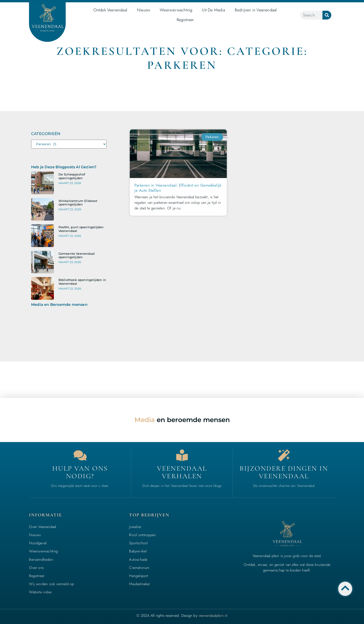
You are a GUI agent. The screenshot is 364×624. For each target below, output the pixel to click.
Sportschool (138, 543)
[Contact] (80, 455)
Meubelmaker (140, 584)
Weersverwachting (176, 10)
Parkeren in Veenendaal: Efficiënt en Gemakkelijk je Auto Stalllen (178, 188)
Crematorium (139, 568)
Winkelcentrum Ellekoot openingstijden (78, 203)
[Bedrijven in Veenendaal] (182, 455)
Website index (40, 592)
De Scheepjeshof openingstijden (72, 176)
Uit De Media (213, 10)
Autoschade (138, 560)
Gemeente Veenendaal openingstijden (77, 255)
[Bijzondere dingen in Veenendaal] (284, 455)
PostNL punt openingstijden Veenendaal (81, 229)
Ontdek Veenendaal (110, 10)
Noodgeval (38, 543)
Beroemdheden (41, 560)
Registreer (185, 20)
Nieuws (143, 10)
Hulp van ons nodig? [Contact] (80, 472)
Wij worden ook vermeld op (52, 584)
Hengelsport (139, 576)
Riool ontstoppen (142, 535)
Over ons (36, 568)
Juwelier (135, 527)
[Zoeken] (327, 15)
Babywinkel (138, 551)
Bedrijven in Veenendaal (256, 10)
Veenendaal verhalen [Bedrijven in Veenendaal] (182, 472)
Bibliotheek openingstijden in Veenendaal (82, 282)
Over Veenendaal (42, 527)
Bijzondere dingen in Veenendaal (284, 472)
